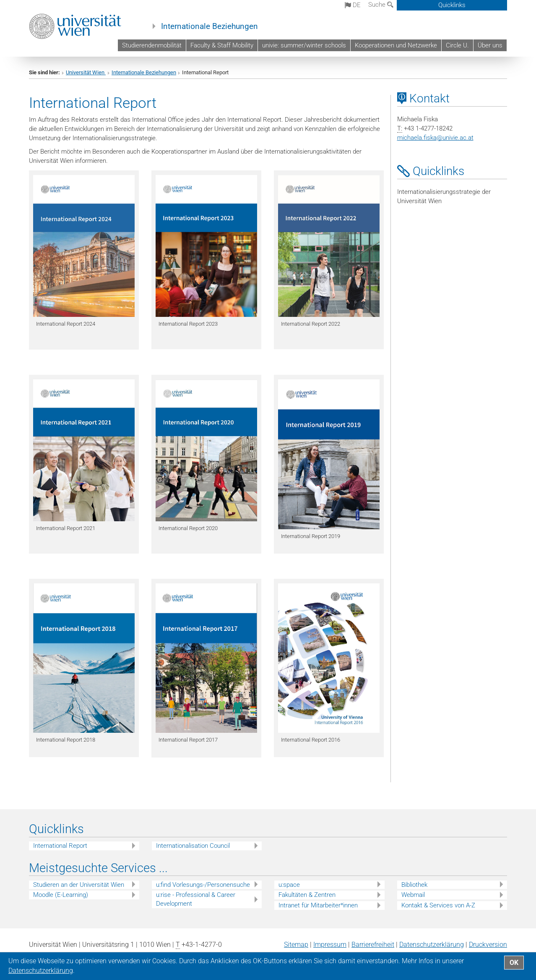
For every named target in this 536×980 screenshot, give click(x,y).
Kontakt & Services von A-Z (438, 905)
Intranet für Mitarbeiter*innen (318, 905)
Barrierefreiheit (373, 945)
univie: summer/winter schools (304, 45)
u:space (289, 885)
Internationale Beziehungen (209, 26)
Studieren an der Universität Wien (79, 885)
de (353, 5)
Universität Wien (86, 72)
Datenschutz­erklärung (432, 945)
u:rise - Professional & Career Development (196, 899)
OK (514, 963)
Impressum (330, 945)
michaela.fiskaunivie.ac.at (435, 138)
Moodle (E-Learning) (61, 895)
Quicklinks (452, 5)
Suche (381, 5)
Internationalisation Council (193, 846)
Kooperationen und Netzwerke (396, 45)
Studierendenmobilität (152, 45)
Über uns (490, 45)
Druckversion (488, 945)
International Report (60, 846)
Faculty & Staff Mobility (222, 45)
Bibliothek (414, 885)
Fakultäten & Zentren (307, 895)
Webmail (413, 895)
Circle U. (457, 45)
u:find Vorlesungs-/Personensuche (203, 885)
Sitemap (296, 945)
